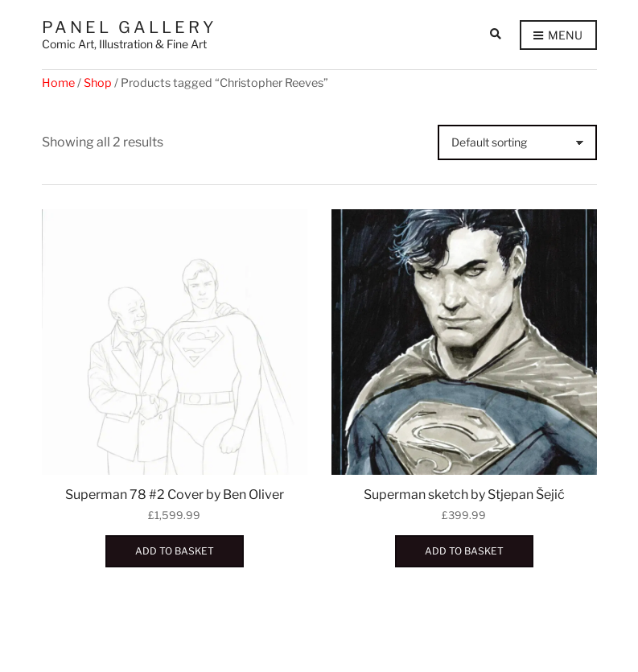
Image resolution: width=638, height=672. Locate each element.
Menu (558, 36)
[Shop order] (517, 142)
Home (58, 83)
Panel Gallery (130, 27)
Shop (98, 83)
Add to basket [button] (175, 551)
